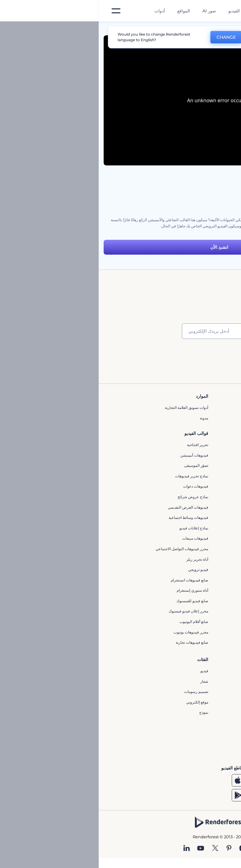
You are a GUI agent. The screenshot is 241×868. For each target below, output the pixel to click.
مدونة (105, 418)
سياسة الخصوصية (197, 460)
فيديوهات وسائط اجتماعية (90, 517)
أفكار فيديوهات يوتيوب (194, 744)
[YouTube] (102, 848)
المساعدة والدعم (198, 439)
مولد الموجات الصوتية (195, 570)
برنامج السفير (200, 501)
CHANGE (127, 37)
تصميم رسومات (97, 692)
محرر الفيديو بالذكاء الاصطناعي (187, 671)
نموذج (105, 712)
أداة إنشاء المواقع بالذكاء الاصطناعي (183, 712)
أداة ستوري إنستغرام (94, 590)
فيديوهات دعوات (97, 486)
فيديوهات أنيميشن (96, 455)
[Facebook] (155, 848)
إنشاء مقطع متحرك (196, 549)
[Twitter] (116, 848)
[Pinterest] (130, 848)
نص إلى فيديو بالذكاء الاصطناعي (186, 702)
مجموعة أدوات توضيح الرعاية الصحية (208, 195)
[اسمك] (198, 331)
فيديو (106, 671)
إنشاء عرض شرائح (197, 612)
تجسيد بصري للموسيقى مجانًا (188, 528)
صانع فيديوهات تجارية (93, 642)
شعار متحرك (201, 560)
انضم (213, 356)
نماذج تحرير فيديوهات (93, 476)
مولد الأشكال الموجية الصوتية (189, 580)
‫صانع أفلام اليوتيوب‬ (95, 622)
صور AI (110, 11)
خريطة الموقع (200, 480)
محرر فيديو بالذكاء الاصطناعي (188, 692)
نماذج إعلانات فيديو (95, 528)
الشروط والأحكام (198, 470)
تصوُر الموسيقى (97, 465)
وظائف (206, 428)
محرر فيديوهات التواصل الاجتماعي (83, 549)
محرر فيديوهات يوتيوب (92, 632)
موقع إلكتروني (99, 702)
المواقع (85, 11)
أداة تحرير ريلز (99, 559)
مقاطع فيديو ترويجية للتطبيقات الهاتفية (181, 601)
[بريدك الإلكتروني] (123, 331)
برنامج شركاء (201, 491)
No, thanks (166, 37)
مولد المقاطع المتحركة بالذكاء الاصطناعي (179, 681)
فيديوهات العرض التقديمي (89, 507)
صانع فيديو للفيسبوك (94, 601)
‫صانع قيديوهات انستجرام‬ (91, 580)
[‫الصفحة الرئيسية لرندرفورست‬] (226, 11)
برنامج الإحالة (201, 449)
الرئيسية (230, 29)
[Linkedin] (88, 848)
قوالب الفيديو (142, 11)
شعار (105, 681)
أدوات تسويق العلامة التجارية (88, 408)
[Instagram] (144, 848)
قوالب (208, 29)
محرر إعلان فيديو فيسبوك (90, 611)
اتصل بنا (205, 418)
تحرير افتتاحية (99, 445)
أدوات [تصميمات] (61, 11)
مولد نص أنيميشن (198, 632)
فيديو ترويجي (99, 570)
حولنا (207, 408)
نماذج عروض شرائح (94, 497)
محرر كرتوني (201, 591)
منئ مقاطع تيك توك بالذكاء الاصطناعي (181, 733)
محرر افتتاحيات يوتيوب (194, 539)
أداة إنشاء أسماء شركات (192, 723)
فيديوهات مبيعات (97, 538)
